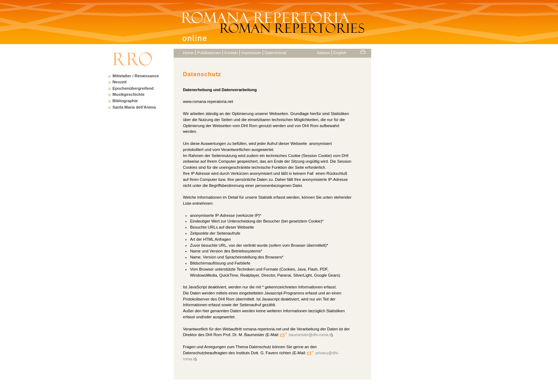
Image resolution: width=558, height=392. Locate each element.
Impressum (251, 53)
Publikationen (209, 53)
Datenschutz (275, 53)
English (340, 53)
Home (188, 53)
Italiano (323, 53)
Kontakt (231, 53)
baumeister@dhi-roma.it (310, 335)
